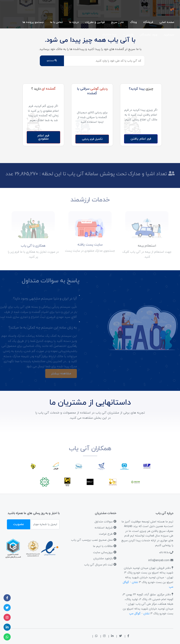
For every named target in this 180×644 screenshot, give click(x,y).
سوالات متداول (105, 522)
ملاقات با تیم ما (105, 546)
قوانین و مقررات (95, 22)
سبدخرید (169, 35)
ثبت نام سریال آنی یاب (100, 565)
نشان (135, 582)
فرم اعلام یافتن (141, 139)
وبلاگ (133, 22)
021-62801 (165, 553)
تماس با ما (56, 22)
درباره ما (74, 22)
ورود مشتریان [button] (109, 34)
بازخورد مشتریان (105, 558)
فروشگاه (148, 22)
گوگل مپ (135, 614)
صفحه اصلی (167, 22)
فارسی (130, 35)
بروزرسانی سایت (105, 552)
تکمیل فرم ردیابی (92, 139)
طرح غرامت (108, 534)
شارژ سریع (117, 22)
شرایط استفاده (106, 528)
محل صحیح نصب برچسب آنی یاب (94, 540)
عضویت (19, 524)
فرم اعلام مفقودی (43, 137)
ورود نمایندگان (148, 35)
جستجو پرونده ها (33, 22)
